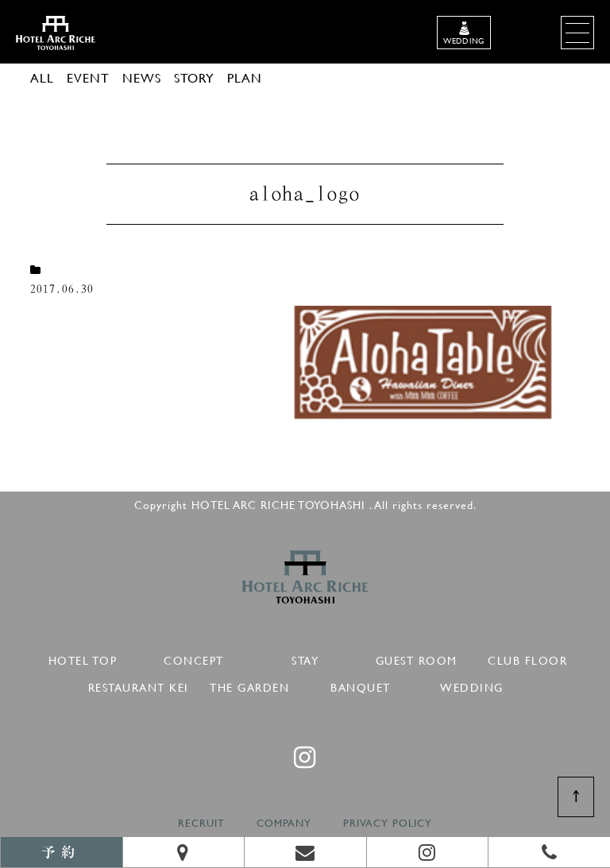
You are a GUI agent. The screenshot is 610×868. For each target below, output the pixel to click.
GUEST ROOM (417, 658)
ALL (42, 77)
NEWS (142, 77)
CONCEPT (194, 658)
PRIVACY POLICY (388, 823)
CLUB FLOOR (527, 658)
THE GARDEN (249, 685)
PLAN (245, 77)
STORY (194, 77)
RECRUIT (201, 823)
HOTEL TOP (83, 658)
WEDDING (472, 685)
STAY (305, 658)
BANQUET (361, 685)
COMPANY (284, 823)
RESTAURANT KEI (139, 685)
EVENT (88, 77)
